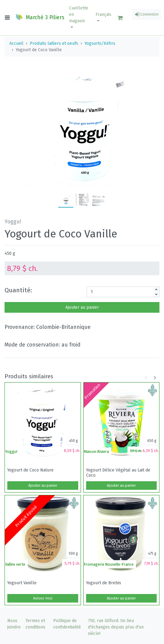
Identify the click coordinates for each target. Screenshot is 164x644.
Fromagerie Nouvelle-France (109, 564)
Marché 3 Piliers (40, 17)
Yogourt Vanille (22, 583)
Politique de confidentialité (67, 624)
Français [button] (103, 17)
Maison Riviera (96, 452)
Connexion (147, 14)
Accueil (16, 43)
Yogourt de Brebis (104, 583)
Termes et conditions (35, 624)
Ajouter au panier (82, 307)
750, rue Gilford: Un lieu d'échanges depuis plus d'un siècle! (116, 627)
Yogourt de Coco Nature (30, 470)
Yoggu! (11, 452)
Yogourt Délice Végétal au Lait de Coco (118, 473)
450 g (10, 253)
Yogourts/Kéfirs (100, 43)
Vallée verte (15, 564)
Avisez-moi (43, 598)
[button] (79, 18)
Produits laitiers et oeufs (54, 43)
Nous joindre (14, 624)
